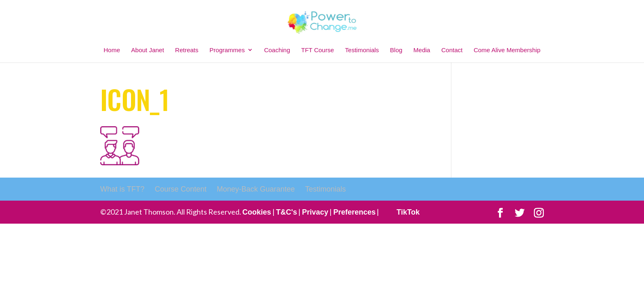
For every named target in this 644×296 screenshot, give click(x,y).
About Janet (147, 50)
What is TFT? (122, 189)
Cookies (257, 212)
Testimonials (362, 50)
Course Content (181, 189)
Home (112, 50)
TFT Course (317, 50)
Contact (452, 50)
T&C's (286, 212)
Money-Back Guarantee (256, 189)
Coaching (277, 50)
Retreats (187, 50)
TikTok (408, 212)
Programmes (227, 50)
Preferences (354, 212)
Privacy (315, 212)
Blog (396, 50)
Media (422, 50)
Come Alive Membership (507, 50)
